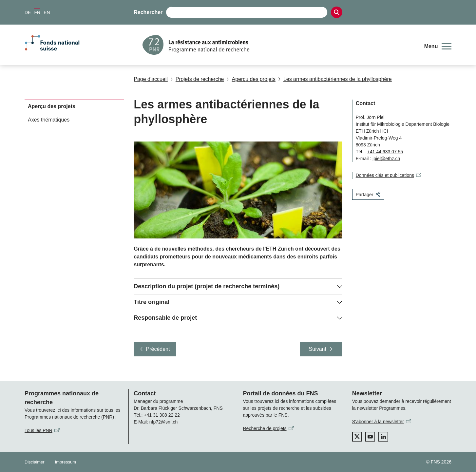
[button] (438, 47)
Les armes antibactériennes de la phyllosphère (335, 79)
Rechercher (148, 12)
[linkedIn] (383, 437)
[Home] (279, 45)
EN (47, 12)
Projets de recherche (197, 79)
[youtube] (370, 437)
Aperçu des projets (251, 79)
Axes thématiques (49, 120)
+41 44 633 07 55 (385, 152)
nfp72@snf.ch (164, 422)
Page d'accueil (151, 79)
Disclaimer (35, 462)
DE (28, 12)
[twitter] (357, 437)
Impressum (66, 462)
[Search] (337, 12)
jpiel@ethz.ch (386, 159)
